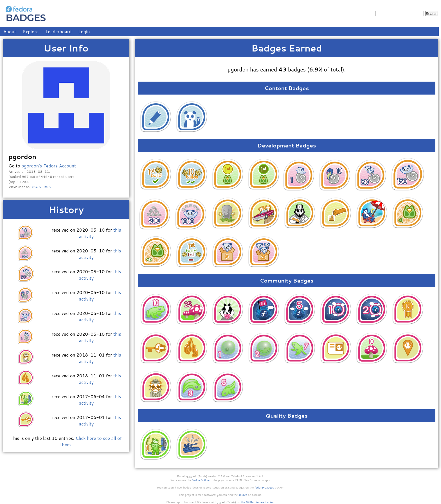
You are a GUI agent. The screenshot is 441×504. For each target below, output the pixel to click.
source (243, 495)
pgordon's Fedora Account (49, 166)
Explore (31, 31)
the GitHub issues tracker (257, 502)
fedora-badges (264, 487)
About (10, 31)
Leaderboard (59, 31)
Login (84, 31)
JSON (36, 187)
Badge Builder (201, 480)
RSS (47, 187)
